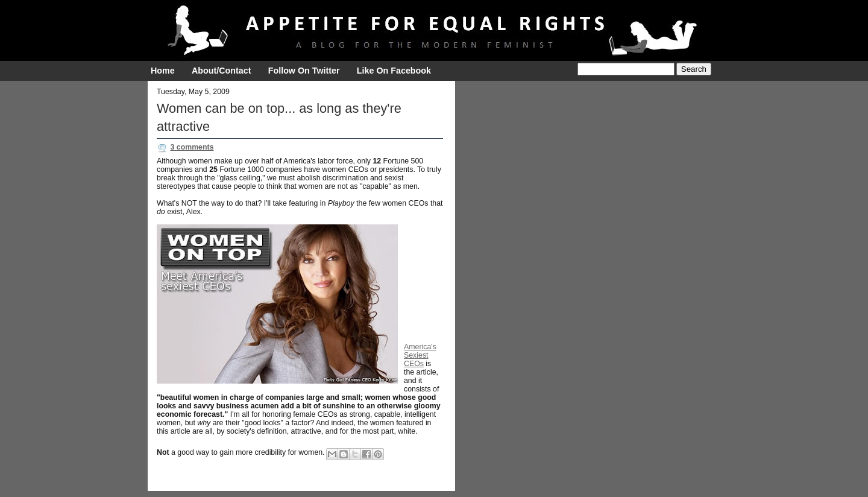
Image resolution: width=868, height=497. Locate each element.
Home (163, 71)
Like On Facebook (394, 71)
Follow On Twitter (304, 71)
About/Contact (221, 71)
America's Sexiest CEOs (420, 355)
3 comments (192, 147)
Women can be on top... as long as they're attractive (279, 117)
